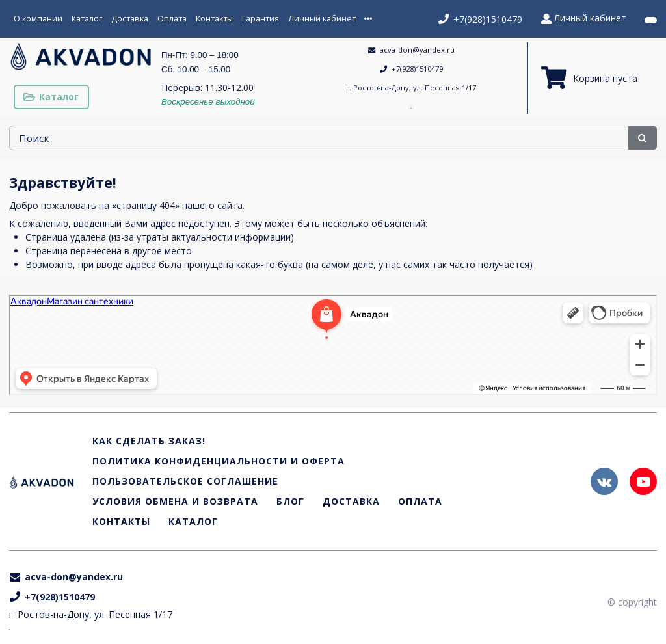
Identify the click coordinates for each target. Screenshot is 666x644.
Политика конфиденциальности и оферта (219, 462)
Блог (290, 502)
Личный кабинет (322, 19)
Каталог (87, 19)
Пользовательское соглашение (185, 482)
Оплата (172, 19)
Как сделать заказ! (149, 441)
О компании (38, 19)
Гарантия (260, 19)
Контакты (214, 19)
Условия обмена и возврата (175, 502)
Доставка (130, 19)
